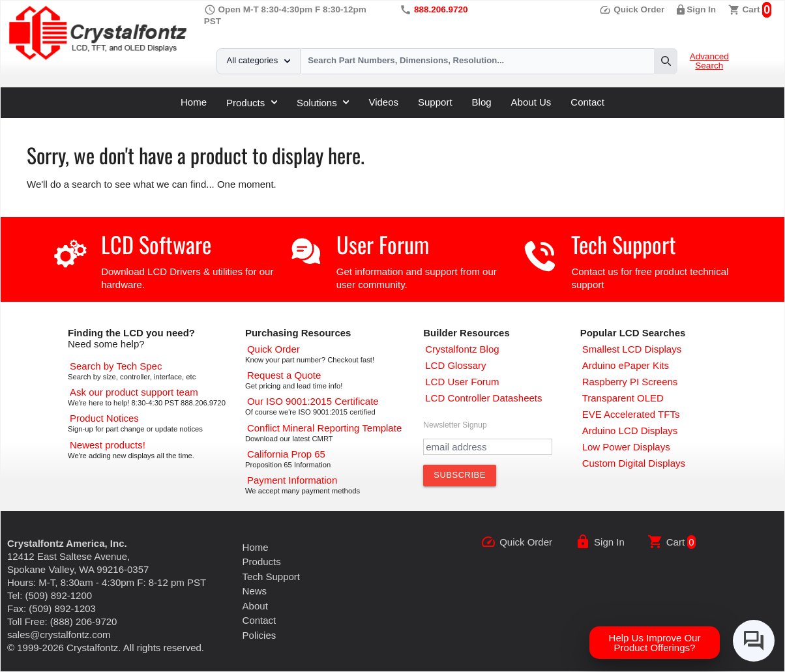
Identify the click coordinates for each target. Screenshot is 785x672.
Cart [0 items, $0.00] (751, 9)
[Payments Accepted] (292, 480)
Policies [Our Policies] (259, 635)
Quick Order (632, 9)
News (255, 591)
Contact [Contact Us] (259, 620)
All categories (259, 60)
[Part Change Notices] (104, 418)
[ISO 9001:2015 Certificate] (313, 401)
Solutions (323, 103)
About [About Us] (255, 606)
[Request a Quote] (284, 375)
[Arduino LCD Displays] (630, 431)
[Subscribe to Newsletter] (460, 475)
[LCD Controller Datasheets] (483, 398)
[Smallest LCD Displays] (632, 349)
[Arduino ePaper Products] (626, 365)
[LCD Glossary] (455, 365)
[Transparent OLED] (623, 398)
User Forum (383, 244)
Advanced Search (709, 61)
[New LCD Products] (108, 445)
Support (435, 102)
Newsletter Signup (455, 425)
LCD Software (156, 244)
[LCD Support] (134, 392)
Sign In (701, 9)
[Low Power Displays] (626, 447)
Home (194, 102)
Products (252, 103)
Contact (587, 102)
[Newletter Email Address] (488, 447)
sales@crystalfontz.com (59, 635)
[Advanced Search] (116, 366)
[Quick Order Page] (274, 349)
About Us (531, 102)
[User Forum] (462, 382)
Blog (482, 102)
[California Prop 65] (286, 454)
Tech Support (624, 244)
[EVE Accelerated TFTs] (631, 414)
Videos (383, 102)
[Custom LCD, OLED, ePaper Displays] (634, 463)
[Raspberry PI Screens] (630, 382)
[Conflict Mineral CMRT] (324, 428)
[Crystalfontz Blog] (462, 349)
